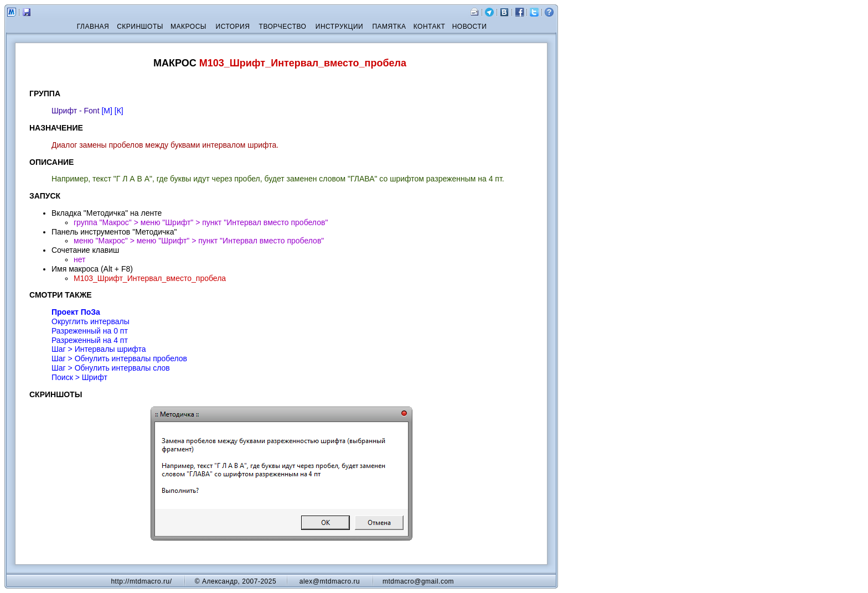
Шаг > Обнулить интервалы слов (111, 368)
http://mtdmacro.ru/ (141, 581)
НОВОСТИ (470, 27)
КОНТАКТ (430, 27)
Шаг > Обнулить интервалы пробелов (119, 358)
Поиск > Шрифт (79, 377)
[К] (119, 111)
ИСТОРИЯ (233, 27)
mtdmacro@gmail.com (418, 581)
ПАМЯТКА (389, 27)
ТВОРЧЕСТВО (283, 27)
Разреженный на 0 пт (90, 331)
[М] (107, 111)
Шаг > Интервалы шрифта (99, 349)
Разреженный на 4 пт (90, 340)
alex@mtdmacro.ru (330, 581)
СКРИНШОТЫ (140, 27)
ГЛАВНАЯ (93, 27)
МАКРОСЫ (188, 27)
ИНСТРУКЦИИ (339, 27)
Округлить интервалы (91, 321)
